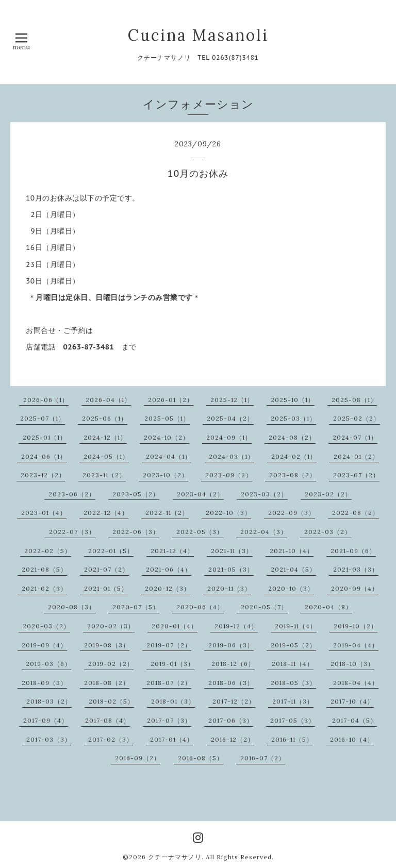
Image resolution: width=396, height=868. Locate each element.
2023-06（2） (72, 494)
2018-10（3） (352, 664)
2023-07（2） (356, 475)
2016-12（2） (233, 739)
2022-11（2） (167, 513)
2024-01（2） (356, 456)
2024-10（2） (167, 437)
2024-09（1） (229, 437)
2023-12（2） (43, 475)
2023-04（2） (200, 494)
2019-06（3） (231, 645)
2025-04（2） (230, 418)
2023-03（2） (264, 494)
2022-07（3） (72, 532)
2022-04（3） (264, 532)
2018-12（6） (233, 664)
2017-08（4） (108, 720)
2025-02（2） (357, 418)
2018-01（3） (173, 701)
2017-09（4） (46, 720)
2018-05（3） (293, 683)
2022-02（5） (48, 551)
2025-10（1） (293, 400)
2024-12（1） (105, 437)
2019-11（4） (296, 626)
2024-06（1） (44, 456)
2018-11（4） (293, 664)
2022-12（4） (106, 513)
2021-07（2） (106, 569)
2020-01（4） (175, 626)
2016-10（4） (352, 739)
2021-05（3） (231, 569)
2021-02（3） (44, 588)
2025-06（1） (105, 418)
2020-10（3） (291, 588)
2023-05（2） (136, 494)
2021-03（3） (356, 569)
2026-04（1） (108, 400)
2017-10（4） (352, 701)
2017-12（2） (234, 701)
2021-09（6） (353, 551)
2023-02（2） (328, 494)
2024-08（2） (292, 437)
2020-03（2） (46, 626)
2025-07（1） (43, 418)
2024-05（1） (106, 456)
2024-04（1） (169, 456)
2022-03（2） (328, 532)
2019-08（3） (107, 645)
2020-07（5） (136, 607)
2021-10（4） (292, 551)
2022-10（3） (228, 513)
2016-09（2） (138, 758)
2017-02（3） (111, 739)
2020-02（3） (111, 626)
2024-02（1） (294, 456)
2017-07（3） (169, 720)
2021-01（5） (106, 588)
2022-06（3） (136, 532)
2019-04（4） (356, 645)
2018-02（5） (111, 701)
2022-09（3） (292, 513)
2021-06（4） (169, 569)
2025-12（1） (232, 400)
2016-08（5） (201, 758)
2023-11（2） (104, 475)
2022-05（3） (200, 532)
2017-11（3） (293, 701)
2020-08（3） (72, 607)
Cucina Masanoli (198, 35)
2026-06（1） (46, 400)
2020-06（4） (200, 607)
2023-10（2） (166, 475)
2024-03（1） (232, 456)
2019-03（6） (48, 664)
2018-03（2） (49, 701)
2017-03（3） (49, 739)
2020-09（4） (355, 588)
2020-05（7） (264, 607)
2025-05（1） (167, 418)
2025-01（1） (45, 437)
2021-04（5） (293, 569)
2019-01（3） (172, 664)
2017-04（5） (354, 720)
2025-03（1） (293, 418)
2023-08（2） (293, 475)
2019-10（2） (356, 626)
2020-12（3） (168, 588)
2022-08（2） (356, 513)
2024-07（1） (355, 437)
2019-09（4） (44, 645)
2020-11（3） (229, 588)
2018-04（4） (356, 683)
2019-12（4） (236, 626)
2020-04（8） (328, 607)
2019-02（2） (111, 664)
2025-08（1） (354, 400)
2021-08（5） (44, 569)
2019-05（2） (293, 645)
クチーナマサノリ (175, 857)
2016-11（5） (292, 739)
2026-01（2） (171, 400)
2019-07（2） (169, 645)
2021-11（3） (232, 551)
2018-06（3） (231, 683)
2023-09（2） (229, 475)
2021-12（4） (172, 551)
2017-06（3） (231, 720)
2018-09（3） (44, 683)
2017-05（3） (293, 720)
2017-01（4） (172, 739)
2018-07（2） (169, 683)
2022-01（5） (111, 551)
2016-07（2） (263, 758)
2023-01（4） (44, 513)
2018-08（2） (107, 683)
